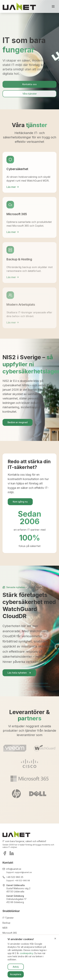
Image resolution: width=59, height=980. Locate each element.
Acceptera (16, 974)
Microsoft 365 (10, 933)
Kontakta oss (29, 85)
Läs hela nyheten (19, 673)
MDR (5, 928)
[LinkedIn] (12, 853)
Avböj (16, 967)
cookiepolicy (27, 953)
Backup (6, 923)
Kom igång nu (20, 502)
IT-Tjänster (8, 918)
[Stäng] (55, 939)
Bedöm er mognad (18, 422)
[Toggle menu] (53, 6)
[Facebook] (5, 853)
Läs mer (13, 188)
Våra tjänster (30, 94)
